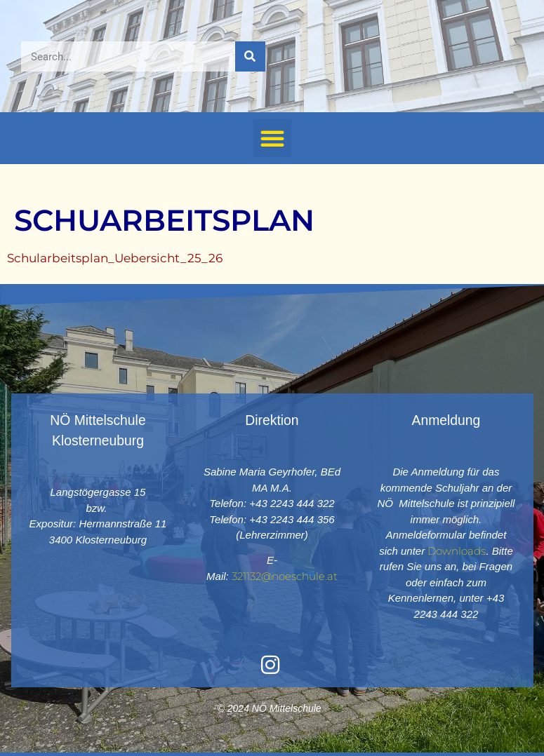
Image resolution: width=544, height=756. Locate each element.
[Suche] (250, 56)
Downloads (457, 551)
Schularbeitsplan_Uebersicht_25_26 (115, 258)
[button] (272, 138)
